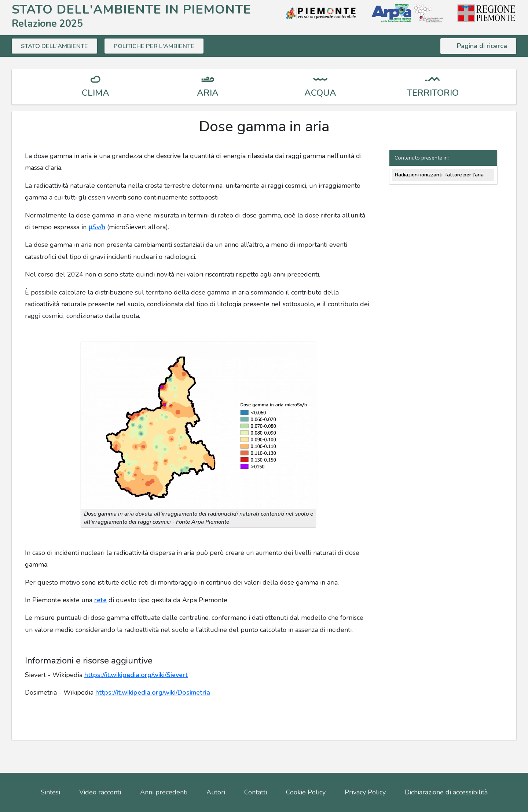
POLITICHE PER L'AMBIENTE (161, 46)
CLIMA (96, 93)
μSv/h (97, 227)
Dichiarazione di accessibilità (446, 792)
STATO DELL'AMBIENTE (57, 46)
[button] (198, 425)
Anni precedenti (164, 792)
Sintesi (50, 792)
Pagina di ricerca (482, 46)
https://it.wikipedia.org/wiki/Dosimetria (153, 692)
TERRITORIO (433, 93)
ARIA (208, 93)
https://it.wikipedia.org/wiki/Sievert (136, 675)
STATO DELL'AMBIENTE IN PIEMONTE (131, 9)
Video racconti (100, 792)
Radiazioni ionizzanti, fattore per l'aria (439, 175)
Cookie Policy (306, 792)
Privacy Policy (365, 792)
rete (100, 600)
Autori (216, 792)
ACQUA (320, 93)
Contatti (256, 792)
